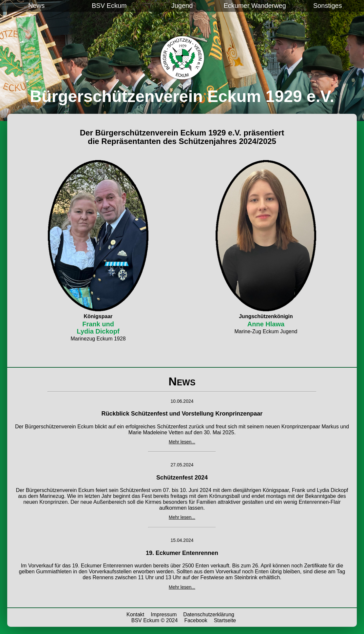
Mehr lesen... (182, 442)
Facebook (196, 620)
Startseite (225, 620)
